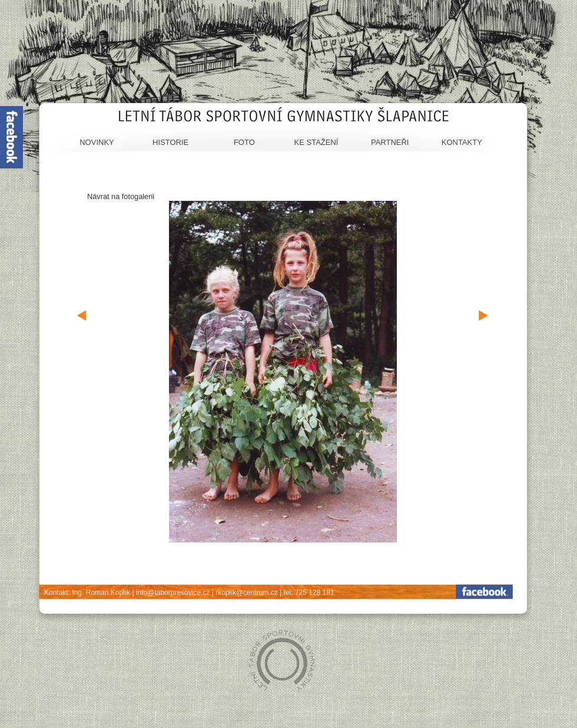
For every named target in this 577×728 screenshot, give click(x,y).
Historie (170, 142)
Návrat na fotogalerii (121, 196)
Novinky (97, 142)
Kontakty (462, 142)
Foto (244, 142)
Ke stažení (316, 142)
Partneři (390, 142)
